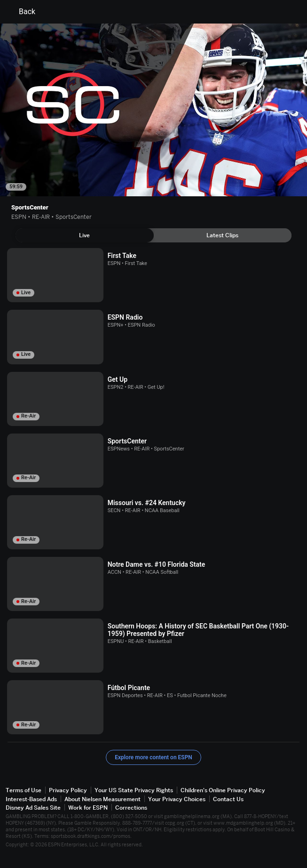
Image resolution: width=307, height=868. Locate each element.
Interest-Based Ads (31, 799)
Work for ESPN (88, 808)
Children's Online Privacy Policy (223, 790)
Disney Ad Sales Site (33, 808)
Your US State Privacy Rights (134, 790)
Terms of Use (24, 790)
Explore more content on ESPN (153, 757)
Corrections (131, 808)
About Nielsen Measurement (102, 799)
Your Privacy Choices (177, 799)
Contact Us (228, 799)
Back (21, 12)
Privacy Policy (68, 790)
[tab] (85, 235)
